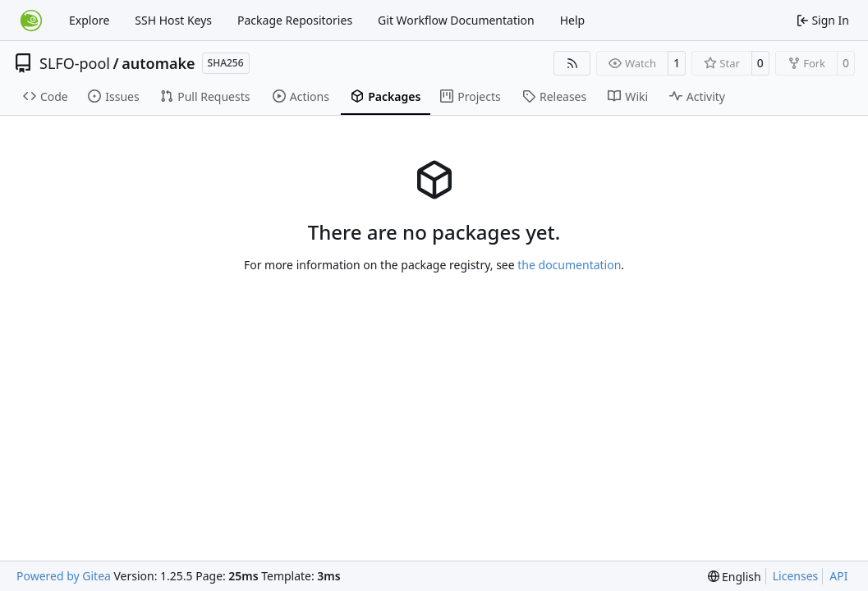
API (838, 576)
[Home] (31, 21)
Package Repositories (295, 20)
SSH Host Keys (173, 20)
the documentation (569, 265)
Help (573, 20)
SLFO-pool (75, 63)
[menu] (735, 577)
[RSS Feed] (572, 63)
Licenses (796, 576)
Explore (89, 20)
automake (158, 63)
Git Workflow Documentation (456, 20)
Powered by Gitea (64, 576)
